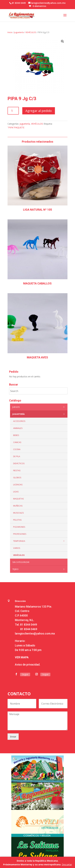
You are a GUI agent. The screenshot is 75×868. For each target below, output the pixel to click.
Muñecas (18, 506)
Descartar (67, 864)
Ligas (16, 492)
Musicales (19, 513)
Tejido (39, 569)
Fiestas (17, 470)
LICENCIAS (18, 485)
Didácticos (19, 463)
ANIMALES (18, 428)
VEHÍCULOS (31, 32)
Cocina (17, 449)
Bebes (16, 435)
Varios (17, 548)
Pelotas (17, 520)
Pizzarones (19, 527)
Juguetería (19, 32)
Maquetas (19, 499)
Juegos (39, 407)
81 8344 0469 (29, 629)
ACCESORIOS (19, 421)
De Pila (17, 456)
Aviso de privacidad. (28, 665)
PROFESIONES (20, 534)
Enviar (13, 737)
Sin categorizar (21, 562)
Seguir (25, 674)
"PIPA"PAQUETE (16, 127)
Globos (17, 477)
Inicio (10, 32)
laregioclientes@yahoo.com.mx (35, 633)
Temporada (40, 541)
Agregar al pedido (39, 111)
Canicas (17, 442)
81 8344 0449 (29, 625)
